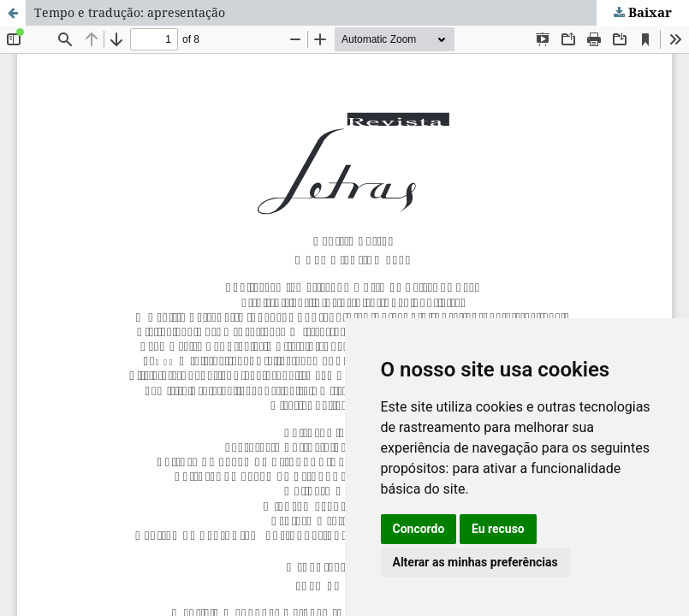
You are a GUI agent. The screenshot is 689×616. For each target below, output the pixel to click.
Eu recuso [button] (498, 529)
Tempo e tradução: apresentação (130, 12)
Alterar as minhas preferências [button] (475, 562)
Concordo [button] (419, 529)
